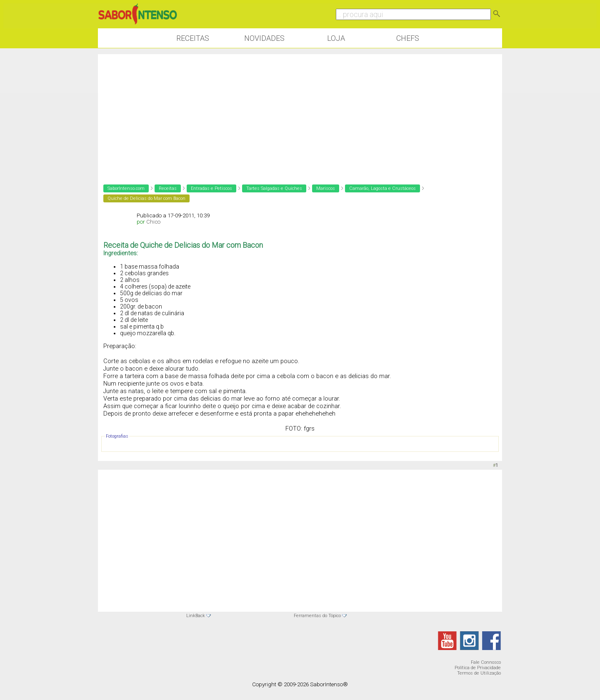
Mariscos (326, 188)
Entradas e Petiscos (211, 188)
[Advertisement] (300, 112)
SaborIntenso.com (126, 188)
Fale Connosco (486, 662)
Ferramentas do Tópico (317, 616)
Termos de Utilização (479, 673)
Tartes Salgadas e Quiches (274, 188)
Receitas (193, 38)
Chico (153, 222)
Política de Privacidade (478, 668)
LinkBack (196, 616)
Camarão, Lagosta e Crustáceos (382, 188)
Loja (336, 38)
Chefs (408, 38)
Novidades (264, 38)
